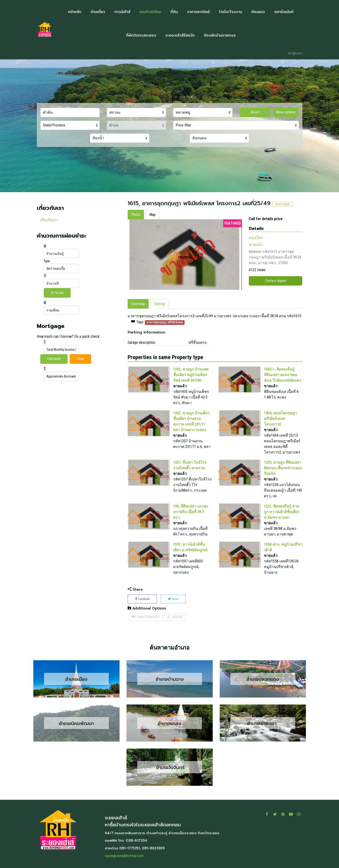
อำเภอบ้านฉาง (170, 679)
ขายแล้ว (256, 245)
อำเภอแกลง (169, 723)
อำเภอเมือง (76, 679)
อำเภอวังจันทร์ (169, 767)
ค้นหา (255, 112)
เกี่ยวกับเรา (49, 220)
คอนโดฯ (256, 238)
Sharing (159, 304)
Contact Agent (275, 281)
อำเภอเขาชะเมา (263, 723)
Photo (136, 215)
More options (286, 112)
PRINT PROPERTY (146, 617)
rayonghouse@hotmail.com (124, 856)
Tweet (173, 599)
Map (152, 215)
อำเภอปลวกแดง (263, 679)
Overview (138, 304)
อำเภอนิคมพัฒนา (76, 723)
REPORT (175, 617)
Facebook (142, 599)
